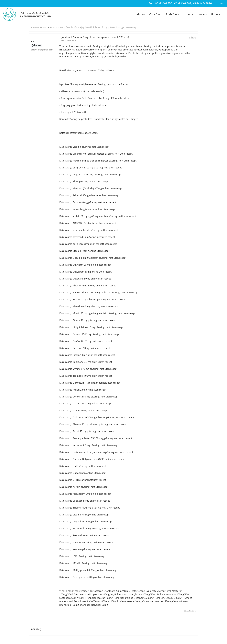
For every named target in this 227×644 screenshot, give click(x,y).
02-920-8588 (183, 3)
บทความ (202, 14)
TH (219, 3)
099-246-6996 (202, 3)
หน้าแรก (140, 14)
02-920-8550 (164, 3)
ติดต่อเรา (216, 14)
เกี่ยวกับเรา (155, 14)
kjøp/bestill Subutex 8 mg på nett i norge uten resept (109, 27)
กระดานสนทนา (39, 27)
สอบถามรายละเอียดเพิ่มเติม (63, 27)
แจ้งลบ (192, 38)
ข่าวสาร (189, 14)
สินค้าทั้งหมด (173, 14)
